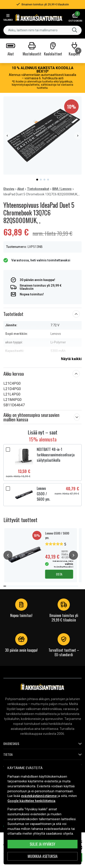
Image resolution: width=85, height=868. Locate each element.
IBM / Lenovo (62, 189)
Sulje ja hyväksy (42, 844)
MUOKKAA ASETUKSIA (43, 856)
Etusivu (9, 189)
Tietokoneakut (38, 189)
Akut (21, 189)
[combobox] (42, 30)
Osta (59, 574)
